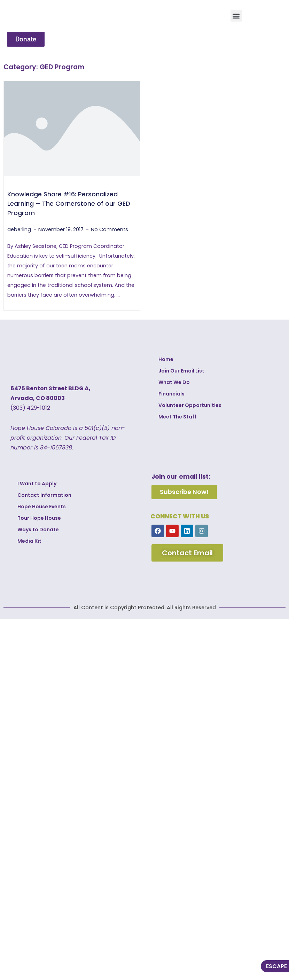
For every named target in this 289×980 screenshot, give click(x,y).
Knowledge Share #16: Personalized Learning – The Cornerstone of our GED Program (69, 203)
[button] (236, 16)
